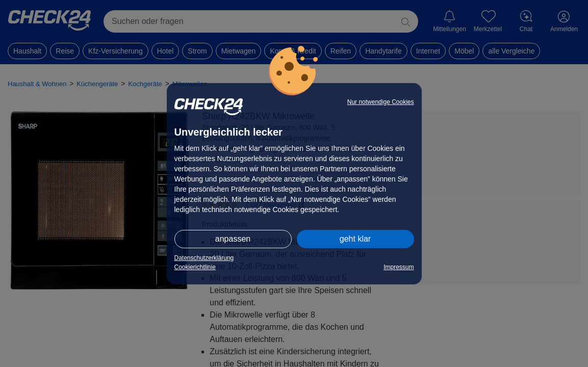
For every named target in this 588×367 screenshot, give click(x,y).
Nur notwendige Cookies (381, 102)
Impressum (399, 267)
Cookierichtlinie (195, 267)
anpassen (233, 239)
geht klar (355, 239)
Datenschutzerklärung (204, 258)
